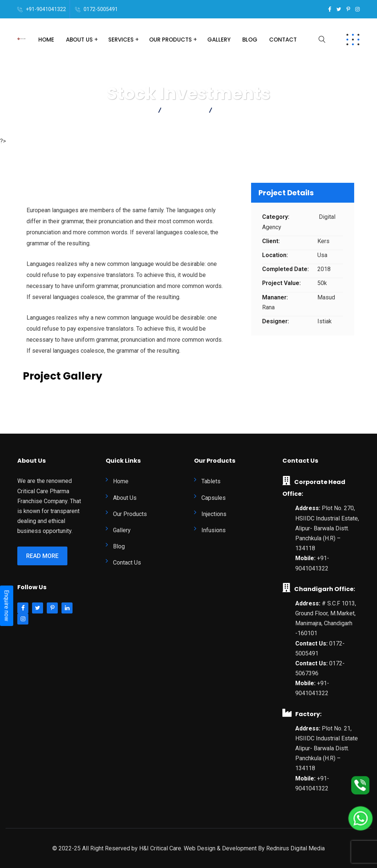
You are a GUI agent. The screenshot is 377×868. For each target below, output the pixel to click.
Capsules (214, 498)
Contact (283, 40)
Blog (250, 40)
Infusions (214, 530)
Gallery (219, 40)
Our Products (170, 40)
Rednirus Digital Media (295, 848)
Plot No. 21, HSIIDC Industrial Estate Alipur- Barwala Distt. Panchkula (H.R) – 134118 (327, 748)
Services (121, 40)
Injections (214, 514)
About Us (79, 40)
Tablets (211, 481)
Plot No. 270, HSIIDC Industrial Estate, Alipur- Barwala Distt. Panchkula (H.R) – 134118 (327, 528)
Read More (42, 556)
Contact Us (127, 563)
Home (46, 40)
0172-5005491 (101, 9)
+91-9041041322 (46, 9)
